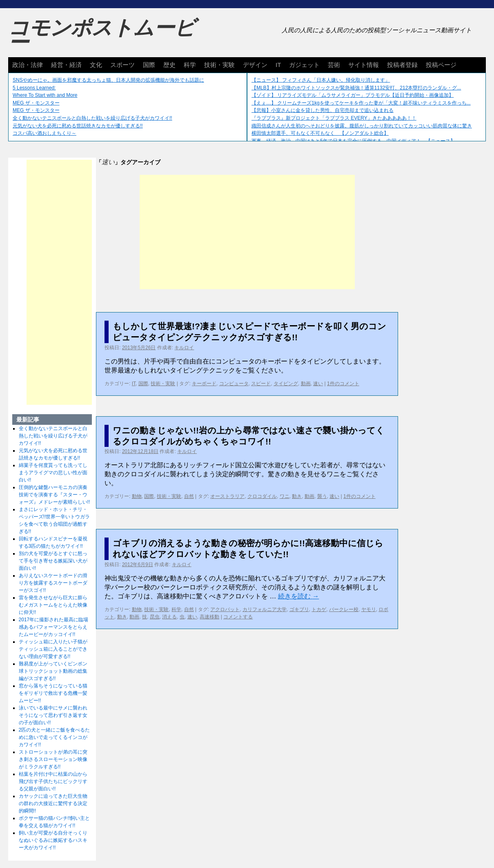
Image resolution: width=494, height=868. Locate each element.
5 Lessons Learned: (34, 88)
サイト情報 (364, 65)
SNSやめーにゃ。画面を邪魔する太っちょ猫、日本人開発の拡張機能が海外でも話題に (108, 80)
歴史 (169, 65)
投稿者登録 (402, 65)
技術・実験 (219, 65)
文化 (96, 65)
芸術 (334, 65)
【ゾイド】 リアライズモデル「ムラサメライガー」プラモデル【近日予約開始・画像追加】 (353, 95)
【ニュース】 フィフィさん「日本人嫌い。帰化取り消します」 (321, 80)
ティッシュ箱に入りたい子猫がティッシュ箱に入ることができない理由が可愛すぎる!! (53, 649)
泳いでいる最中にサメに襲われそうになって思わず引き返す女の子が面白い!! (53, 715)
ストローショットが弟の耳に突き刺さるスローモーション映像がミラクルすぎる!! (53, 759)
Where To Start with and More (45, 95)
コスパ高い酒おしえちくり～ (45, 133)
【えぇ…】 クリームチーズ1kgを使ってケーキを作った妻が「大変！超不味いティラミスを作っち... (361, 103)
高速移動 (209, 617)
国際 (149, 65)
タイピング (286, 384)
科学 (190, 65)
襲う (322, 496)
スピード (261, 384)
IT (278, 65)
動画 (306, 384)
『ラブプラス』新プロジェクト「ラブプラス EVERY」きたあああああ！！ (334, 118)
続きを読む (298, 596)
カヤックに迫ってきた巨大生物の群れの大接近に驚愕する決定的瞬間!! (53, 803)
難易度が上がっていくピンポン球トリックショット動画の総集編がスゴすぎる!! (53, 671)
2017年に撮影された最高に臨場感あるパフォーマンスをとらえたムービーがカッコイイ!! (54, 627)
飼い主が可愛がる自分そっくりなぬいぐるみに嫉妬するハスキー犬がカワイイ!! (53, 840)
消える (169, 617)
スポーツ (122, 65)
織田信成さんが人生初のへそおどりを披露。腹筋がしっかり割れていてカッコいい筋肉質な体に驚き (362, 126)
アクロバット (225, 609)
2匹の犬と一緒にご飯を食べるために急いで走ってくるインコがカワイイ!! (55, 737)
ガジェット (304, 65)
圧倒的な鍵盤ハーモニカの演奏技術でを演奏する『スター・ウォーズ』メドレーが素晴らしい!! (55, 495)
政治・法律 (28, 65)
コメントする (238, 617)
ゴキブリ (299, 609)
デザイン (255, 65)
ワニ (285, 496)
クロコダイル (262, 496)
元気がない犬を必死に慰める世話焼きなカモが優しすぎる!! (78, 126)
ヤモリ (369, 609)
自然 (189, 496)
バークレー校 (344, 609)
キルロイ (184, 348)
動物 (137, 496)
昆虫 (155, 617)
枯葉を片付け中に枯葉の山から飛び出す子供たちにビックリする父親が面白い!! (53, 781)
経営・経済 (66, 65)
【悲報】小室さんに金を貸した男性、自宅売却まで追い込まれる (323, 110)
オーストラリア (227, 496)
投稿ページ (441, 65)
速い (318, 384)
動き (297, 496)
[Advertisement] (247, 232)
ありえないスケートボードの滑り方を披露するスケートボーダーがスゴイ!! (53, 583)
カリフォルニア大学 (265, 609)
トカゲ (319, 609)
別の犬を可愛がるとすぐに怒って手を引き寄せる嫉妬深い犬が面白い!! (53, 561)
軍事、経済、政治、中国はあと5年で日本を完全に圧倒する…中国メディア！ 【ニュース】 (353, 141)
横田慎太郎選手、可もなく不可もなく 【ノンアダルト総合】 (320, 133)
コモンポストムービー (102, 35)
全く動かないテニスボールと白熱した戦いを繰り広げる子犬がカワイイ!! (92, 118)
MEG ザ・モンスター (36, 103)
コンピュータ (234, 384)
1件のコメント (343, 384)
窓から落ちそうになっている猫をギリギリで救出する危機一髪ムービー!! (53, 693)
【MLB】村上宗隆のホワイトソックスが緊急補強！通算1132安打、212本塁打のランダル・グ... (356, 88)
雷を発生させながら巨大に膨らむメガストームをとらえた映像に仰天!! (53, 605)
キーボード (204, 384)
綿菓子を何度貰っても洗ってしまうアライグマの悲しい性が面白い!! (53, 473)
